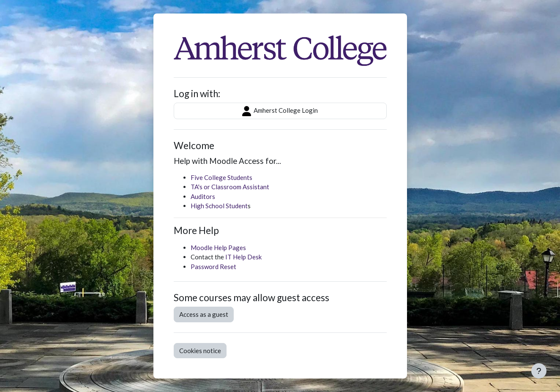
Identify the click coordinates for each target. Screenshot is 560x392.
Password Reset (213, 267)
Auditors (203, 196)
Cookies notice (200, 351)
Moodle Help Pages (218, 248)
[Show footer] (539, 371)
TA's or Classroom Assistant (230, 187)
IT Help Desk (243, 257)
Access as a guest (204, 314)
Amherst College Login (280, 111)
